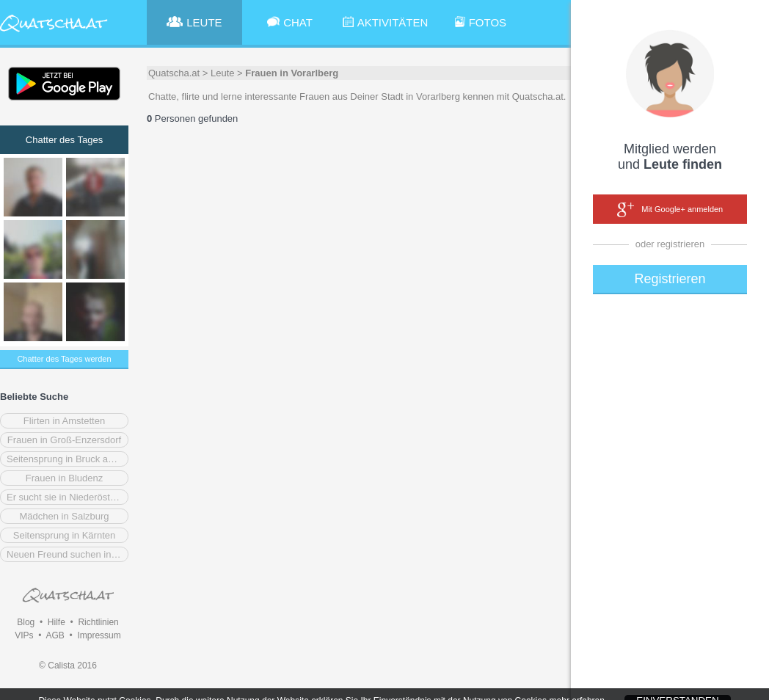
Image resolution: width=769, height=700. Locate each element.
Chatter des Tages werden (64, 359)
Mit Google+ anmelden (670, 210)
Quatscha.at (174, 73)
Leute (223, 73)
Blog (26, 622)
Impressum (99, 635)
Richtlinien (98, 622)
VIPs (24, 635)
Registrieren (670, 279)
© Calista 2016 (68, 666)
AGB (55, 635)
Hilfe (57, 622)
